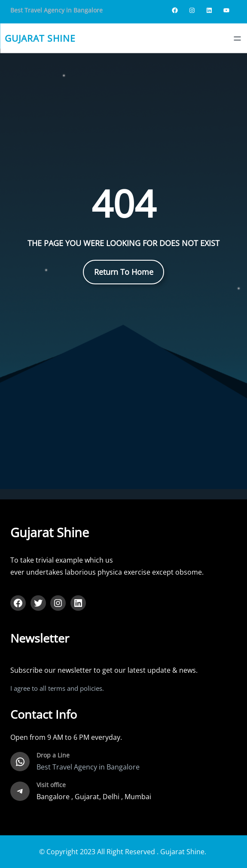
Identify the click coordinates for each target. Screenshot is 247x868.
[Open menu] (237, 38)
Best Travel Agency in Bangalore (56, 10)
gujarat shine (40, 38)
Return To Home (124, 272)
